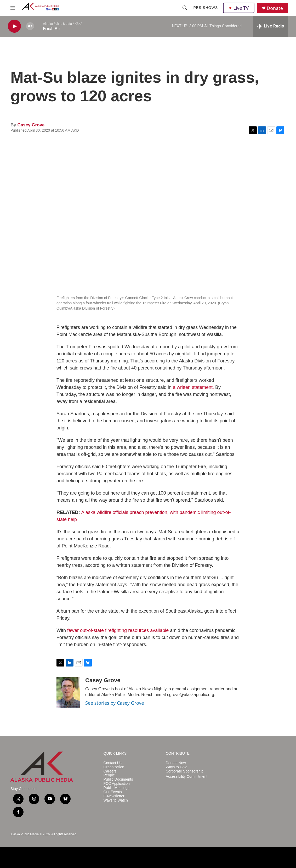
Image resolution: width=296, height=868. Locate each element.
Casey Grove (31, 125)
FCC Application (117, 784)
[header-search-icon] (185, 8)
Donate (275, 8)
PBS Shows (206, 8)
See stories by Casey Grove (115, 703)
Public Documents (118, 779)
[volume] (30, 26)
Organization (114, 767)
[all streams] (271, 26)
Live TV (239, 8)
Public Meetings (116, 788)
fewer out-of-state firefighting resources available (118, 630)
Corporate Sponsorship (185, 771)
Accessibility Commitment (187, 777)
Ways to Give (177, 767)
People (109, 775)
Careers (110, 771)
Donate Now (176, 763)
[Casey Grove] (68, 693)
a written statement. (193, 387)
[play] (14, 26)
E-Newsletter (114, 796)
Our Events (113, 792)
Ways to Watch (116, 800)
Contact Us (113, 763)
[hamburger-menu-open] (13, 8)
